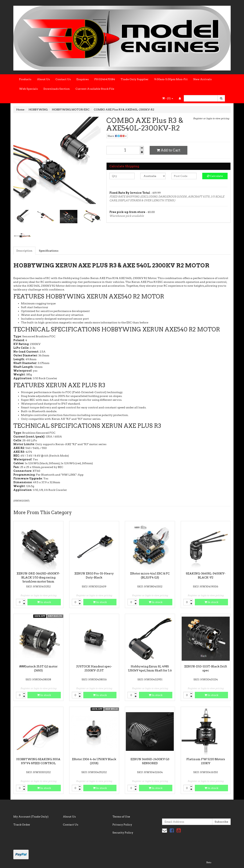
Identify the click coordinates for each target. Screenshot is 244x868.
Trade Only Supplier (135, 79)
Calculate (215, 176)
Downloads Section (57, 89)
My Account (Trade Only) (31, 817)
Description (24, 251)
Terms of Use (121, 817)
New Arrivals (202, 79)
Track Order (22, 825)
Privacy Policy (122, 825)
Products (25, 79)
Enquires (83, 79)
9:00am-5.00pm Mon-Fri (171, 79)
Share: (117, 136)
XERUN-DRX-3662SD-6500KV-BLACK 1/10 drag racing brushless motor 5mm (38, 578)
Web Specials (28, 89)
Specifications (49, 251)
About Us (43, 79)
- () (168, 98)
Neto (209, 862)
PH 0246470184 (105, 79)
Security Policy (123, 833)
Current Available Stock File (95, 89)
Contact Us (63, 79)
